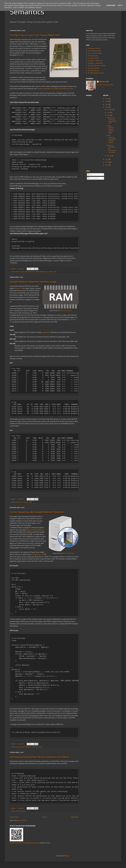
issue (41, 44)
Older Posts (75, 819)
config (17, 813)
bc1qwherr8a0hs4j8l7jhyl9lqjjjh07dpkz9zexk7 (24, 844)
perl (21, 503)
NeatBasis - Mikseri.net (95, 61)
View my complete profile (105, 85)
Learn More (111, 5)
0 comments (20, 500)
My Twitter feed (93, 56)
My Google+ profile (94, 48)
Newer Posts (14, 819)
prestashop (22, 813)
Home (44, 819)
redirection (35, 748)
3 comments (20, 269)
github (21, 55)
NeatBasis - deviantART (95, 63)
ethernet (17, 272)
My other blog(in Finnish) (96, 73)
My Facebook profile (94, 51)
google (23, 748)
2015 (107, 101)
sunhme (51, 272)
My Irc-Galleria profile (95, 53)
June (109, 112)
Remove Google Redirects (35, 531)
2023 (107, 99)
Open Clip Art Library (66, 311)
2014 (107, 104)
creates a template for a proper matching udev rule (55, 89)
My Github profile (93, 68)
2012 (107, 159)
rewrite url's (18, 289)
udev (55, 272)
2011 (107, 162)
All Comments (93, 178)
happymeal (28, 272)
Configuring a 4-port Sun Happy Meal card (35, 35)
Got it (120, 5)
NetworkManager (41, 272)
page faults (46, 333)
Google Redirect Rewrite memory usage (33, 282)
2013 (107, 107)
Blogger (67, 857)
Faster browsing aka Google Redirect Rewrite (37, 513)
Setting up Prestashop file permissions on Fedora (39, 758)
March (109, 156)
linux (33, 272)
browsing (18, 748)
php (24, 503)
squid (30, 503)
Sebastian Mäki (104, 82)
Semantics (27, 12)
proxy (30, 748)
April (109, 115)
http (27, 748)
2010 (107, 165)
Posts (90, 175)
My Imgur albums (93, 71)
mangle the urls (38, 555)
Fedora (22, 272)
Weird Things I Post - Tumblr (97, 66)
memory (17, 503)
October (110, 110)
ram (27, 503)
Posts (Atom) (22, 822)
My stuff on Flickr (93, 58)
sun (47, 272)
